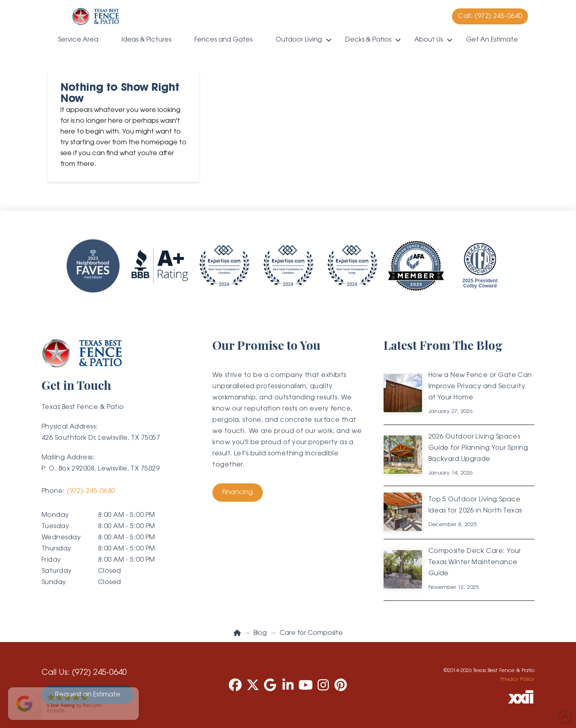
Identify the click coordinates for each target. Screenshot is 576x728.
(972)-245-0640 (91, 491)
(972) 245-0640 (99, 673)
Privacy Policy (517, 679)
